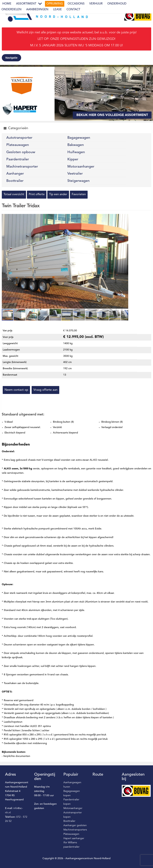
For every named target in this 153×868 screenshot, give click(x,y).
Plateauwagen (18, 145)
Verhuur (96, 4)
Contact (73, 10)
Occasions (76, 4)
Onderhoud (117, 4)
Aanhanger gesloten (75, 825)
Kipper (73, 159)
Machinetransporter (22, 167)
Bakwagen (76, 145)
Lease (57, 10)
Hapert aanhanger (74, 838)
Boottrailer (15, 181)
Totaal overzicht (14, 194)
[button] (125, 217)
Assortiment (26, 4)
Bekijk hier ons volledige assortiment (112, 115)
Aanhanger (15, 174)
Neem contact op (16, 390)
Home (7, 4)
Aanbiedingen (37, 10)
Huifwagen (76, 152)
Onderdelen (11, 10)
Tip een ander (58, 194)
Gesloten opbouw (21, 152)
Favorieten (79, 194)
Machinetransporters (75, 830)
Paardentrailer (18, 159)
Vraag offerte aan (45, 390)
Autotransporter (19, 138)
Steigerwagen (78, 181)
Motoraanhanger (81, 167)
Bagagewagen (79, 138)
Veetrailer (75, 174)
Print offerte (37, 194)
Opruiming (55, 4)
